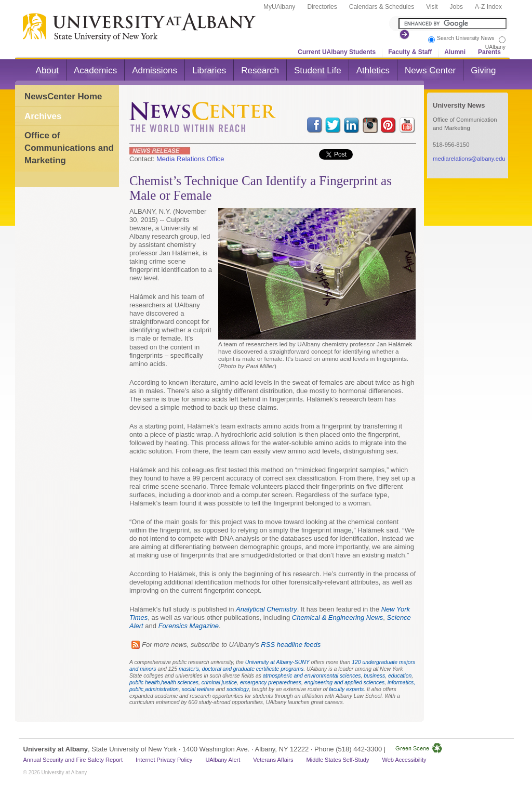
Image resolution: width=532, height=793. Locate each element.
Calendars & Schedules (382, 7)
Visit (432, 7)
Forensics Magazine (189, 626)
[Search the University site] (453, 24)
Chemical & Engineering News (338, 617)
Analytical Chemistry (267, 609)
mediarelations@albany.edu (469, 159)
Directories (322, 7)
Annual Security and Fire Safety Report (73, 760)
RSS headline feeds (291, 645)
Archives (43, 116)
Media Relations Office (190, 159)
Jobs (456, 7)
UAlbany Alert (223, 760)
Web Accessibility (404, 760)
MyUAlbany (279, 7)
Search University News (465, 38)
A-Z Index (488, 7)
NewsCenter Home (63, 96)
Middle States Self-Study (338, 760)
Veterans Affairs (273, 760)
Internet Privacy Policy (164, 760)
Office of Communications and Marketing (69, 148)
